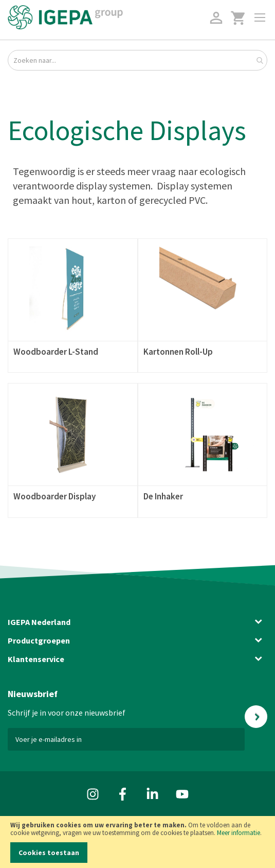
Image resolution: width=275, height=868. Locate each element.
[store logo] (65, 17)
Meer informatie (239, 833)
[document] (137, 842)
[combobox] (137, 60)
